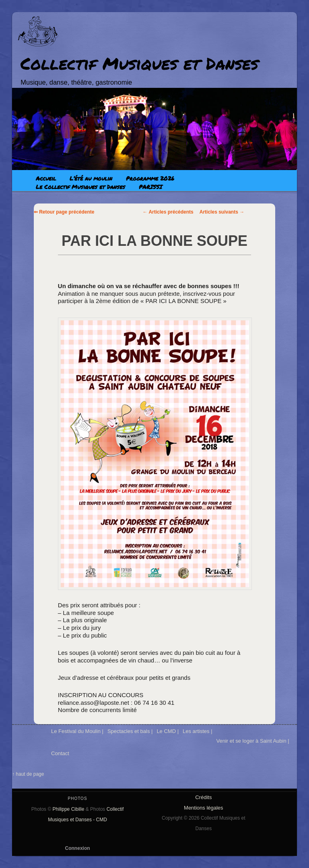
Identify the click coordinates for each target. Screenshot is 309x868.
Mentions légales (204, 808)
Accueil (46, 178)
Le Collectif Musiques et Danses (80, 187)
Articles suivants (222, 212)
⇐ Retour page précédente (64, 212)
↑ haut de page (28, 774)
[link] (82, 286)
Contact (60, 753)
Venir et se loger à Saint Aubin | (253, 741)
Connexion (78, 848)
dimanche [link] (82, 286)
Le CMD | (168, 731)
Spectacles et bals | (130, 731)
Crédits (203, 797)
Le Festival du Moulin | (77, 731)
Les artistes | (197, 731)
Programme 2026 (150, 178)
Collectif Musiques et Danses (139, 63)
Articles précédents (168, 212)
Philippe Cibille (69, 809)
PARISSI (150, 187)
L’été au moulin (91, 178)
